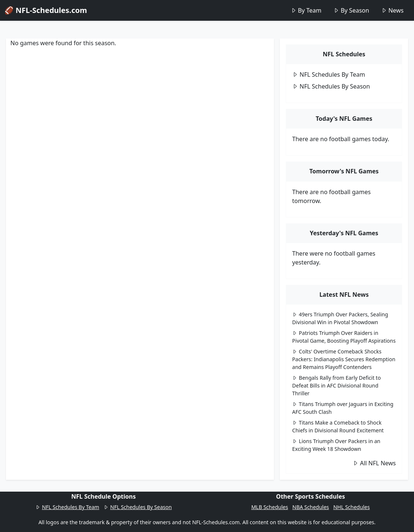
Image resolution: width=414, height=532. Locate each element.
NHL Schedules (351, 507)
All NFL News (374, 463)
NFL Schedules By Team (329, 74)
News (392, 10)
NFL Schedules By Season (331, 86)
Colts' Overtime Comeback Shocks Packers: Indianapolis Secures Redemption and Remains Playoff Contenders (344, 359)
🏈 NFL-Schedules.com (46, 10)
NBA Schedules (311, 507)
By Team (306, 10)
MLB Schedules (270, 507)
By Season (351, 10)
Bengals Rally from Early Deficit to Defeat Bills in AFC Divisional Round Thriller (336, 385)
